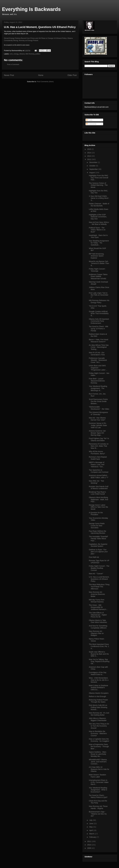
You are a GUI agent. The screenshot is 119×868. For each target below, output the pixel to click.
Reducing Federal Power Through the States (98, 701)
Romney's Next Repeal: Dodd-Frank (98, 458)
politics (38, 54)
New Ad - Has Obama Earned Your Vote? (97, 419)
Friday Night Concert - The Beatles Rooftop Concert (99, 568)
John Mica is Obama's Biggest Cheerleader (98, 719)
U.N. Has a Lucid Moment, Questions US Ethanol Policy (99, 579)
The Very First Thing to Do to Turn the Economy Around (99, 726)
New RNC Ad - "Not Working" (96, 482)
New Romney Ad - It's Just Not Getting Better (99, 714)
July (91, 820)
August (92, 173)
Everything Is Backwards (31, 9)
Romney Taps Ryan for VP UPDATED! (99, 562)
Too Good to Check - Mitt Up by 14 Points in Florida (98, 329)
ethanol (22, 54)
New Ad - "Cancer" (96, 574)
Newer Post (9, 75)
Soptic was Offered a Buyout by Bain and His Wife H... (99, 654)
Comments (91, 124)
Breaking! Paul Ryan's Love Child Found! (97, 493)
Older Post (72, 75)
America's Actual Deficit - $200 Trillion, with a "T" (99, 476)
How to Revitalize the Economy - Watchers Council (98, 733)
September (94, 169)
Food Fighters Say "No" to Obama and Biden (99, 439)
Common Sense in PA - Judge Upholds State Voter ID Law (98, 425)
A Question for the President (96, 514)
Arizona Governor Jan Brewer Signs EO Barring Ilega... (97, 433)
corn (11, 54)
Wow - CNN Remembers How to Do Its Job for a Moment (99, 680)
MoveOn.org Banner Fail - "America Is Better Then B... (99, 263)
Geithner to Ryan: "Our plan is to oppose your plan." (98, 552)
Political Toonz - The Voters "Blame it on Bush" (97, 230)
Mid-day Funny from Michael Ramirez (97, 601)
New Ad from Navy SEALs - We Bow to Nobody (99, 223)
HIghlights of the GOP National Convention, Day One (98, 217)
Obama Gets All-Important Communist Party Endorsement (99, 321)
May (91, 827)
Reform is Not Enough (97, 696)
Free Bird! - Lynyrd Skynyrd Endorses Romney (97, 381)
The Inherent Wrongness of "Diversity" (98, 413)
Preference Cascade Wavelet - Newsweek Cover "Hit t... (98, 360)
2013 (89, 156)
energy (16, 54)
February (93, 837)
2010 (89, 845)
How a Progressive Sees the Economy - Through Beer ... (99, 747)
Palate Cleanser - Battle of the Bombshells (99, 205)
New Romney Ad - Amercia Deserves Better (97, 594)
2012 (89, 159)
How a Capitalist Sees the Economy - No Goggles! (99, 740)
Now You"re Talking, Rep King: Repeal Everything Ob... (99, 662)
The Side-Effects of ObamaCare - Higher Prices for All (98, 615)
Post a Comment (13, 64)
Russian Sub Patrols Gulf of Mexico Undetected (99, 488)
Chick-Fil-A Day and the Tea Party (98, 802)
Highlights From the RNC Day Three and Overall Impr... (99, 178)
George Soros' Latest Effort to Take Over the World (98, 507)
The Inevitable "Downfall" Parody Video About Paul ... (98, 539)
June (91, 824)
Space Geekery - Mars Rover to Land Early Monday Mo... (98, 754)
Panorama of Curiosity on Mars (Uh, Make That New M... (99, 446)
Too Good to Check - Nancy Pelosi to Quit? (98, 796)
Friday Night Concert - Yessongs (97, 270)
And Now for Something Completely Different (98, 627)
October (93, 166)
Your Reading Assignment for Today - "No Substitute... (99, 243)
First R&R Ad (94, 557)
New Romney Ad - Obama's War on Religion (96, 633)
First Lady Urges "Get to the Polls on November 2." (99, 295)
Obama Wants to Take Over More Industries (98, 621)
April (91, 830)
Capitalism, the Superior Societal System (98, 545)
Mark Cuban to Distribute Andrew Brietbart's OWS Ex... (98, 688)
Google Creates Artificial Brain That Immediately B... (99, 314)
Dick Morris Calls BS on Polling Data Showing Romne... (98, 707)
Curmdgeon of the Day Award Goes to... (98, 674)
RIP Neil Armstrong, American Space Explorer (97, 256)
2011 (89, 841)
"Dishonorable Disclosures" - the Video (99, 408)
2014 (89, 153)
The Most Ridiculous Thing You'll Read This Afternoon (99, 587)
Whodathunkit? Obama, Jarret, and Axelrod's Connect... (98, 762)
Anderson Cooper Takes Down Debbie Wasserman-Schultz (98, 277)
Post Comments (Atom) (45, 82)
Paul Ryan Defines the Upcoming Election (97, 532)
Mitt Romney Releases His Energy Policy (99, 301)
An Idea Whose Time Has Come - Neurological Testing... (99, 347)
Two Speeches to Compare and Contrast (99, 471)
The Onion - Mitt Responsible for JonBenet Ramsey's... (98, 607)
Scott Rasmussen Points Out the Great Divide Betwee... (98, 401)
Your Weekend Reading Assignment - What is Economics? (98, 790)
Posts (89, 120)
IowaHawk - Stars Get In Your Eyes (98, 236)
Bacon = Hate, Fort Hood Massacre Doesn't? (98, 341)
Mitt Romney (30, 54)
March (92, 834)
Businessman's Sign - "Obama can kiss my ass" (98, 814)
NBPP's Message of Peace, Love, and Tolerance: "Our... (97, 464)
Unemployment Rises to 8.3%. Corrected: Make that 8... (99, 782)
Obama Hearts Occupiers (99, 693)
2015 (89, 149)
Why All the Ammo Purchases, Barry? (97, 453)
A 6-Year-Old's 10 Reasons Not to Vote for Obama (99, 769)
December (93, 162)
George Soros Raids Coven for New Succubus (97, 526)
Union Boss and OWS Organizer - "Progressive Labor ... (98, 368)
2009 (89, 848)
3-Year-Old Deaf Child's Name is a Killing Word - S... (99, 198)
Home (41, 75)
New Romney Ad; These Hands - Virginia (98, 807)
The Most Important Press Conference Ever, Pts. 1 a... (99, 646)
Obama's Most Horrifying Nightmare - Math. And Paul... (98, 500)
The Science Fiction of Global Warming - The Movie (98, 185)
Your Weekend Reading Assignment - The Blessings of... (98, 388)
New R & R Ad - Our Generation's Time (97, 354)
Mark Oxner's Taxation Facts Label (97, 776)
